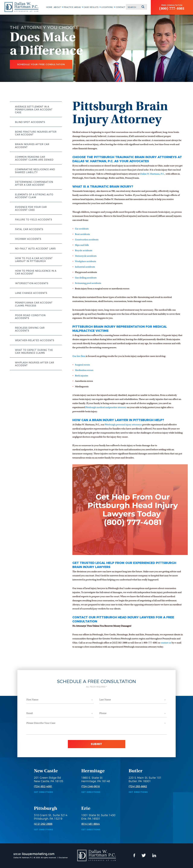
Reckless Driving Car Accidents (30, 329)
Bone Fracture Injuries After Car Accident (36, 133)
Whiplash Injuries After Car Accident (35, 364)
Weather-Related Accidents (35, 340)
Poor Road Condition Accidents (30, 317)
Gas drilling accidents (86, 278)
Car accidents (82, 229)
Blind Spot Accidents (30, 122)
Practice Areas (72, 7)
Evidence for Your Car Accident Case (31, 208)
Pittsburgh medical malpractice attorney (106, 407)
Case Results (91, 7)
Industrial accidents (85, 267)
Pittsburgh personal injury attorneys (123, 425)
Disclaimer (63, 858)
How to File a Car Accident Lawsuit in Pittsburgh (34, 260)
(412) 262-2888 (43, 824)
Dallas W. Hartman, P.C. (152, 174)
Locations (107, 7)
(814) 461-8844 (90, 824)
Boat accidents (82, 234)
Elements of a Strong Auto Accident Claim (34, 196)
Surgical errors (82, 365)
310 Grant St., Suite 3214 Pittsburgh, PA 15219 (51, 817)
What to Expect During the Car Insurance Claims (34, 351)
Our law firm (79, 356)
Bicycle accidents (84, 250)
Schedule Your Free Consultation (41, 64)
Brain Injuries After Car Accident (32, 146)
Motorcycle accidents (86, 256)
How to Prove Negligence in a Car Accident (36, 272)
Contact (120, 7)
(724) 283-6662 (138, 787)
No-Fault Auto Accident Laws (35, 249)
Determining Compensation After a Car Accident (34, 183)
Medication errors (84, 370)
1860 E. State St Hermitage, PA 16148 (96, 780)
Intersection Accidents (32, 283)
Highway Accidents (28, 239)
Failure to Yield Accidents (34, 220)
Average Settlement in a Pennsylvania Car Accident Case (34, 110)
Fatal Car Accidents (29, 229)
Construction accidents (87, 240)
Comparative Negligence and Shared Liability (35, 171)
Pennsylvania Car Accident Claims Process (34, 304)
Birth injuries (82, 376)
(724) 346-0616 (90, 787)
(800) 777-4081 (172, 8)
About (57, 7)
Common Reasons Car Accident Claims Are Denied (34, 158)
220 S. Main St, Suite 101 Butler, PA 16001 (145, 780)
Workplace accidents (85, 261)
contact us (166, 643)
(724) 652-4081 (43, 787)
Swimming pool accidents (88, 283)
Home (49, 7)
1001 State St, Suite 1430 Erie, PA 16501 (98, 817)
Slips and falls (82, 245)
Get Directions (43, 792)
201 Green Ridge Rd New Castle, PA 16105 (49, 780)
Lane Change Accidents (31, 293)
